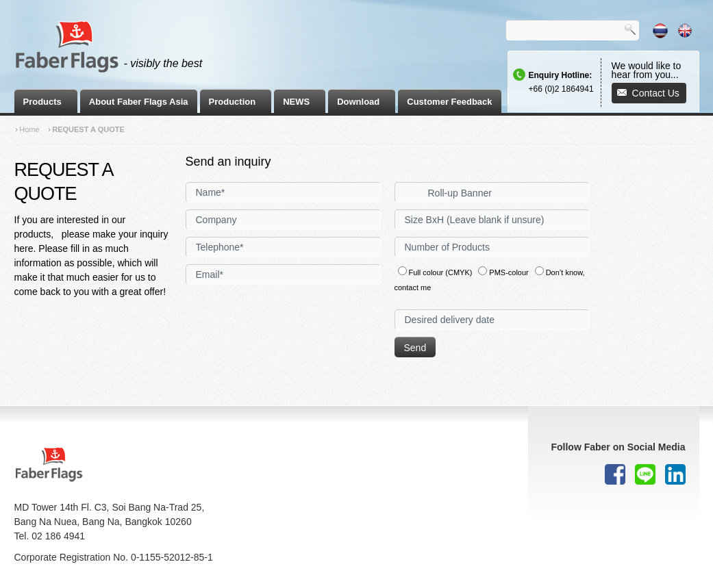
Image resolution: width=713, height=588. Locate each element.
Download (358, 102)
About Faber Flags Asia (139, 102)
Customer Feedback (449, 102)
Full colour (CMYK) (435, 272)
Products (42, 102)
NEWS (296, 102)
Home (29, 129)
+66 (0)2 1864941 (561, 89)
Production (233, 102)
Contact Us (656, 93)
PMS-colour (503, 272)
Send (415, 348)
